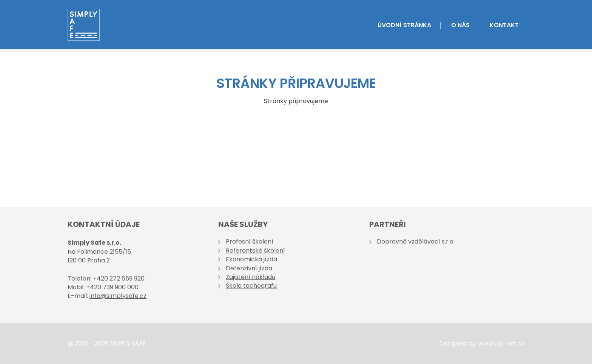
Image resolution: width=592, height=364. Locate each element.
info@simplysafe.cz (118, 296)
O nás (460, 25)
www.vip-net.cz (501, 343)
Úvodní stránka (404, 25)
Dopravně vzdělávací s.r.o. (416, 241)
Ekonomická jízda (251, 259)
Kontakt (504, 25)
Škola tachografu (251, 286)
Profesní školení (250, 241)
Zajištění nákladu (251, 277)
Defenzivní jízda (249, 268)
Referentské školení (255, 251)
